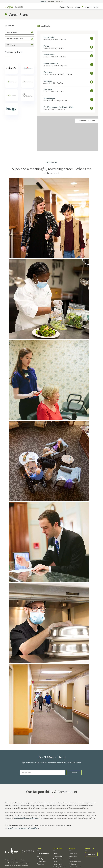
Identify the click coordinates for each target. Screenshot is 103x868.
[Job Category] (19, 45)
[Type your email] (42, 773)
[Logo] (14, 7)
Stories (88, 7)
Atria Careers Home (43, 854)
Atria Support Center (59, 867)
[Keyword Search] (19, 32)
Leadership (40, 859)
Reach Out (91, 854)
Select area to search (87, 121)
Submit (74, 772)
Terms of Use (73, 856)
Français (59, 2)
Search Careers (67, 7)
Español (51, 2)
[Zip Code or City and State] (19, 39)
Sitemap (71, 859)
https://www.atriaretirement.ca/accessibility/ (23, 828)
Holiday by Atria (58, 864)
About (78, 7)
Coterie (55, 854)
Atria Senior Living (58, 856)
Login (96, 7)
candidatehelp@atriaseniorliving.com (26, 818)
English (43, 2)
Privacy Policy (73, 854)
